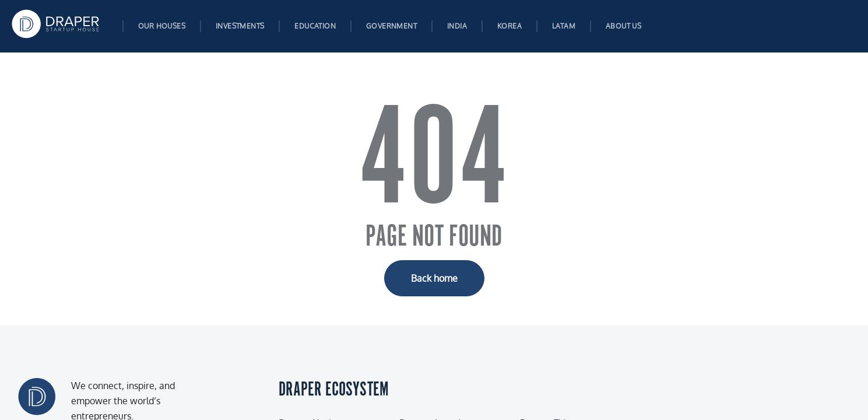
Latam (564, 26)
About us (623, 26)
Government (391, 26)
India (457, 26)
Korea (509, 26)
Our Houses (162, 26)
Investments (240, 26)
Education (315, 26)
